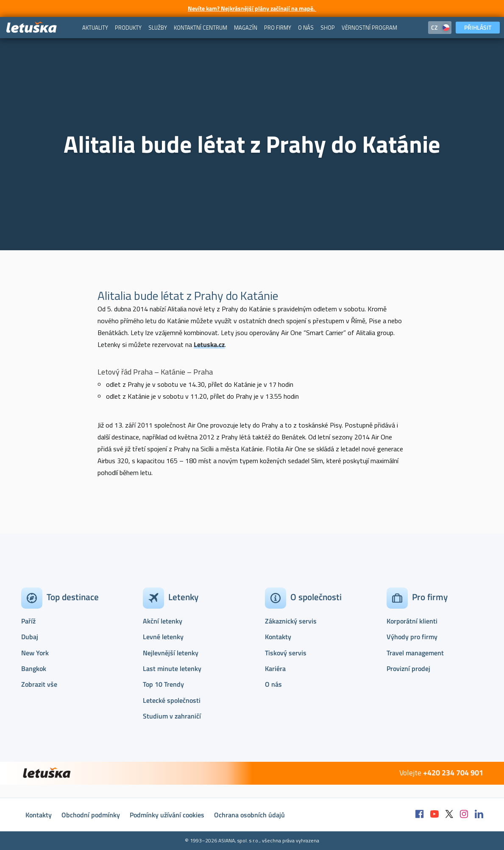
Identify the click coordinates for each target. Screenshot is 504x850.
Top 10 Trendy (163, 684)
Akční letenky (163, 621)
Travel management (415, 653)
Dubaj (30, 637)
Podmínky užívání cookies (167, 815)
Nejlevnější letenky (171, 653)
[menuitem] (95, 28)
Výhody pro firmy (412, 637)
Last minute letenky (172, 668)
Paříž (28, 621)
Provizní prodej (408, 668)
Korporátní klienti (412, 621)
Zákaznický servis (291, 621)
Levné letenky (163, 637)
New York (35, 653)
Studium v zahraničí (172, 716)
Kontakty (278, 637)
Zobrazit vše (39, 684)
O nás (273, 684)
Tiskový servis (286, 653)
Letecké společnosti (172, 700)
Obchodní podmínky (91, 815)
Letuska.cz (209, 344)
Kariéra (275, 668)
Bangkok (34, 668)
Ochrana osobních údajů (249, 815)
